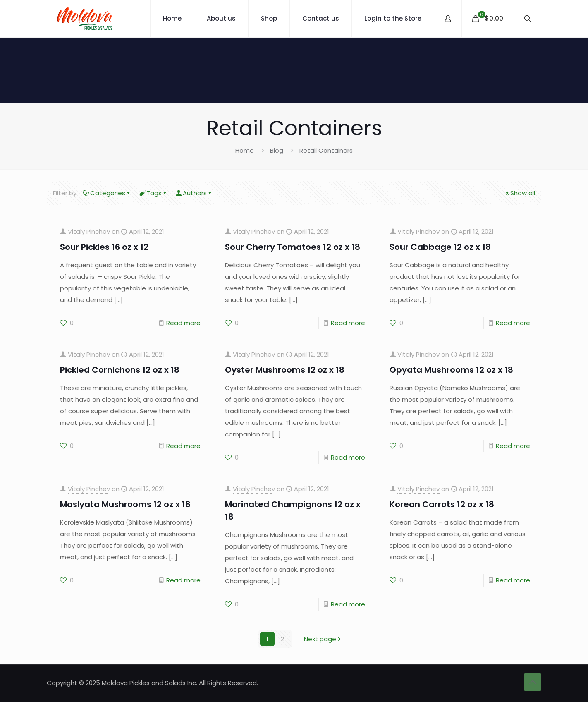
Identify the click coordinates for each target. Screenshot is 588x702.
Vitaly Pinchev (89, 231)
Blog (277, 150)
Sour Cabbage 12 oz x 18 (440, 247)
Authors (194, 193)
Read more (183, 323)
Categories (107, 193)
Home (245, 150)
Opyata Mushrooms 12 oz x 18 (451, 370)
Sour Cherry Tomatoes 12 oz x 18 (293, 247)
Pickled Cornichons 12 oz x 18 (120, 370)
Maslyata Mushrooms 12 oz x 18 (125, 504)
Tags (153, 193)
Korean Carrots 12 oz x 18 (442, 504)
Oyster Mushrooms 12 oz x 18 (285, 370)
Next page (323, 639)
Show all (520, 193)
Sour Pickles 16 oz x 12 (104, 247)
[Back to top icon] (533, 682)
